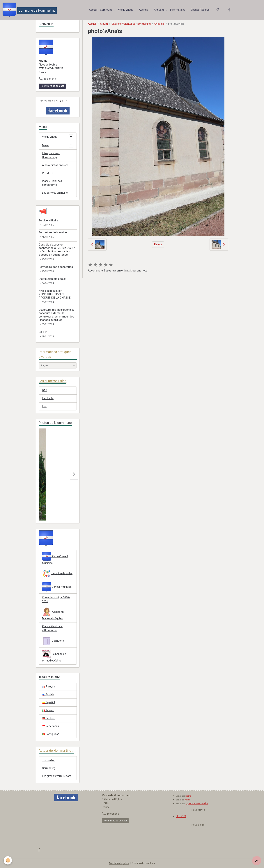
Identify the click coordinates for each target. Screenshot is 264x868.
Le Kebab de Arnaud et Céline (54, 656)
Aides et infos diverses (55, 165)
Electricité (48, 398)
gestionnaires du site (197, 803)
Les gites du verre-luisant (57, 776)
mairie (188, 796)
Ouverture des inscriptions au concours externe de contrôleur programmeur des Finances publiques (57, 315)
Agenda (144, 10)
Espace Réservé (200, 10)
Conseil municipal (57, 587)
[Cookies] (8, 860)
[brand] (30, 10)
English (48, 694)
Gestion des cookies (143, 863)
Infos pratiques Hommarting (51, 155)
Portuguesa (51, 734)
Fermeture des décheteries (56, 267)
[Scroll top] (257, 861)
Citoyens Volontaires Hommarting (131, 24)
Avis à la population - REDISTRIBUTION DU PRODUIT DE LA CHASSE (55, 294)
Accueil (93, 10)
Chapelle (159, 24)
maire (188, 800)
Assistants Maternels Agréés (53, 614)
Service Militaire (48, 220)
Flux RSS (181, 816)
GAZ (45, 390)
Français (49, 687)
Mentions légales (119, 863)
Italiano (48, 710)
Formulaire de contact (52, 86)
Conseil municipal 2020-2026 (56, 599)
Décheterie (53, 641)
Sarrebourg (49, 768)
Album (104, 24)
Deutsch (49, 718)
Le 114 (43, 332)
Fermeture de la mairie (53, 232)
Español (48, 702)
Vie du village (126, 10)
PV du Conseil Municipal (55, 558)
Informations (178, 10)
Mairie (46, 145)
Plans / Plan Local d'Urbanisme (52, 183)
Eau (44, 406)
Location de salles (57, 574)
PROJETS (48, 173)
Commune (107, 10)
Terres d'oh (49, 760)
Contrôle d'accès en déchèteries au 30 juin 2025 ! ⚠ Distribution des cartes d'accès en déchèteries (57, 250)
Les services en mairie (55, 193)
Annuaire (159, 10)
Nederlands (51, 726)
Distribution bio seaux (52, 279)
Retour (158, 244)
